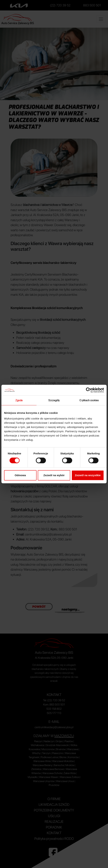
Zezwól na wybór (54, 475)
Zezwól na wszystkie (88, 475)
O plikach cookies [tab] (89, 400)
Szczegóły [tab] (54, 400)
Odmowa (20, 475)
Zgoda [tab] (19, 400)
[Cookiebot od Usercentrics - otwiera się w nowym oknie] (88, 390)
